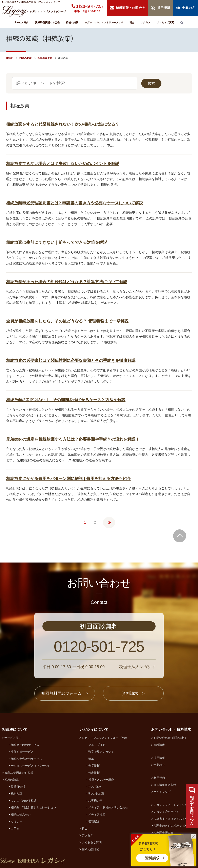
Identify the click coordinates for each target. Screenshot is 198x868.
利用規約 (159, 778)
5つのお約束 (96, 793)
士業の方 (159, 765)
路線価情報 (18, 787)
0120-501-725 (89, 6)
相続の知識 (72, 22)
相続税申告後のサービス (26, 759)
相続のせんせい (21, 814)
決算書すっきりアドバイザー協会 (175, 819)
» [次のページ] (109, 521)
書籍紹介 (94, 821)
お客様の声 (95, 801)
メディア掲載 (97, 814)
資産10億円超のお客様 (47, 22)
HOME (10, 58)
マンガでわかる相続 (24, 801)
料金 (132, 22)
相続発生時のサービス (25, 745)
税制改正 (17, 793)
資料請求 (152, 858)
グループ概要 (97, 745)
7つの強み (95, 787)
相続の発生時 (45, 58)
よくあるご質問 (165, 22)
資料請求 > (133, 693)
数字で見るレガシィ (101, 752)
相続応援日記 (90, 849)
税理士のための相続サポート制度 (175, 826)
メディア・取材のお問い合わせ (108, 807)
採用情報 (159, 758)
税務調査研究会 (163, 833)
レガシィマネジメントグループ (173, 805)
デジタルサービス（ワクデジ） (31, 766)
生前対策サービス (22, 752)
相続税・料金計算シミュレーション (34, 807)
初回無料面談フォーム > (65, 693)
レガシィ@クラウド (166, 812)
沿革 (91, 759)
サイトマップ (162, 792)
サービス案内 (21, 22)
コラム (15, 828)
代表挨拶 (94, 773)
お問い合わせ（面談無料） (171, 738)
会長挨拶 (94, 766)
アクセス (146, 22)
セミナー (17, 821)
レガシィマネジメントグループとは (104, 22)
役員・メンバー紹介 (101, 780)
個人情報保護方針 (165, 785)
